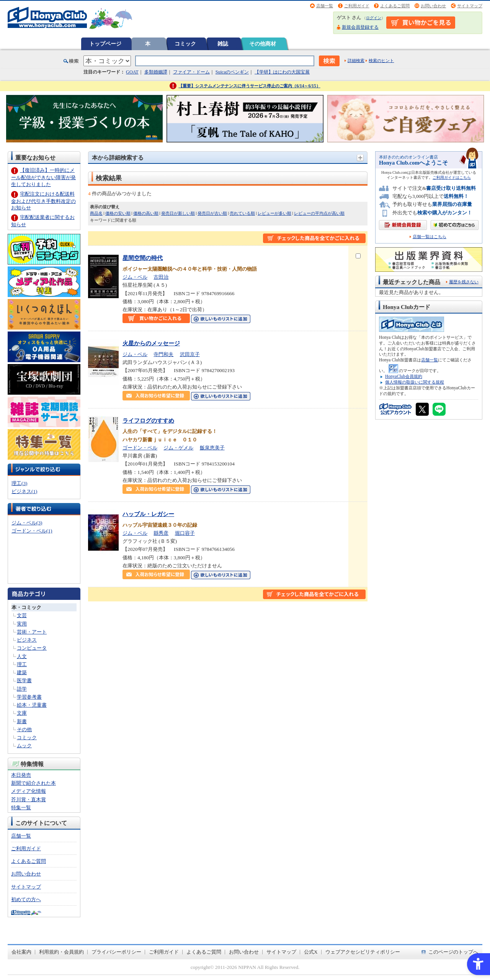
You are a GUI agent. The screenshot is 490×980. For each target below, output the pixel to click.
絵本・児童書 (32, 705)
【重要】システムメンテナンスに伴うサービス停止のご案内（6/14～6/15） (249, 86)
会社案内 (21, 952)
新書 (22, 721)
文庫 (22, 713)
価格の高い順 (146, 213)
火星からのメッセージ (151, 343)
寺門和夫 (163, 354)
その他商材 (263, 44)
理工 (22, 664)
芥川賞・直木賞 (29, 800)
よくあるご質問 (395, 6)
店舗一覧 (325, 6)
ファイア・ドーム (191, 72)
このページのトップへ (453, 952)
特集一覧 (21, 808)
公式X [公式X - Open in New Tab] (311, 952)
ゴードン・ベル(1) (32, 531)
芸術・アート (32, 632)
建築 (22, 672)
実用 (22, 624)
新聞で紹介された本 (33, 783)
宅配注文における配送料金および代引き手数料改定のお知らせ (43, 201)
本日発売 (21, 775)
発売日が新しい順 (178, 213)
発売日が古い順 (212, 213)
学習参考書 (29, 697)
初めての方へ (26, 899)
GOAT (132, 72)
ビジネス (27, 640)
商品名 (96, 213)
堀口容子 (185, 533)
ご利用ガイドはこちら (452, 177)
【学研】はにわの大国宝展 (282, 72)
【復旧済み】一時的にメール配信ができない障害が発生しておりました (43, 177)
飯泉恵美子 (212, 448)
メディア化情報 (29, 791)
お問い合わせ (433, 6)
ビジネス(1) (24, 491)
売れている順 (242, 213)
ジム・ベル (135, 277)
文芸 (22, 615)
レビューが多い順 (274, 213)
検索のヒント (381, 60)
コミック (185, 44)
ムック (24, 746)
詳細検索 (356, 60)
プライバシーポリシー (116, 952)
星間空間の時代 (143, 258)
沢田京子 (190, 354)
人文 (22, 656)
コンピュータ (32, 648)
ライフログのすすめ (148, 421)
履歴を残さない (464, 282)
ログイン (374, 18)
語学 (22, 689)
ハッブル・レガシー (148, 514)
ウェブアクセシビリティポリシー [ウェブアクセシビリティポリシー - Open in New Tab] (363, 952)
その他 (24, 729)
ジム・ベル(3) (27, 523)
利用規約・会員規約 (61, 952)
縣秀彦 (161, 533)
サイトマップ (470, 6)
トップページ (105, 44)
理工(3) (19, 483)
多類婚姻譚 (156, 72)
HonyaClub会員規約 (404, 376)
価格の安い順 (118, 213)
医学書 (24, 680)
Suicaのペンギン (232, 72)
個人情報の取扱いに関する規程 (415, 382)
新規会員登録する (360, 27)
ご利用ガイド (357, 6)
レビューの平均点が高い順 (319, 213)
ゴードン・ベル (140, 448)
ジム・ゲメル (178, 448)
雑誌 (223, 44)
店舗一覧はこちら (430, 237)
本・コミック (26, 607)
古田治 (161, 277)
